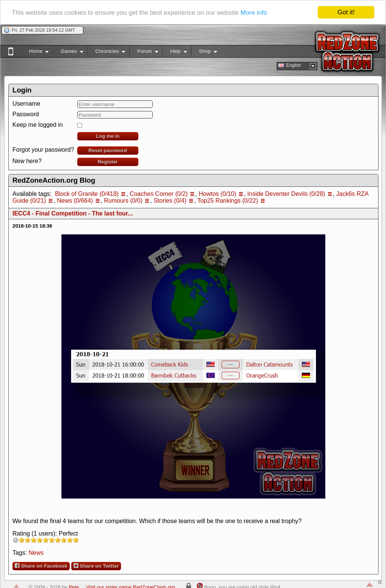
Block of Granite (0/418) (87, 194)
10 (76, 540)
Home (35, 53)
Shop (204, 53)
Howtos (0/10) (218, 194)
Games (68, 53)
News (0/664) (75, 201)
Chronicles (106, 53)
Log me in (108, 136)
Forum (144, 53)
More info (254, 13)
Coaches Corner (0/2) (159, 194)
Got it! (346, 12)
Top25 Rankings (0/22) (228, 201)
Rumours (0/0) (123, 201)
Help (175, 53)
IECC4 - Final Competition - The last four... (73, 213)
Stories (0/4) (170, 201)
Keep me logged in (38, 125)
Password (26, 114)
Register (108, 162)
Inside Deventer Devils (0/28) (286, 194)
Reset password (108, 150)
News (36, 553)
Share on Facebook (41, 566)
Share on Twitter (96, 566)
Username (26, 104)
